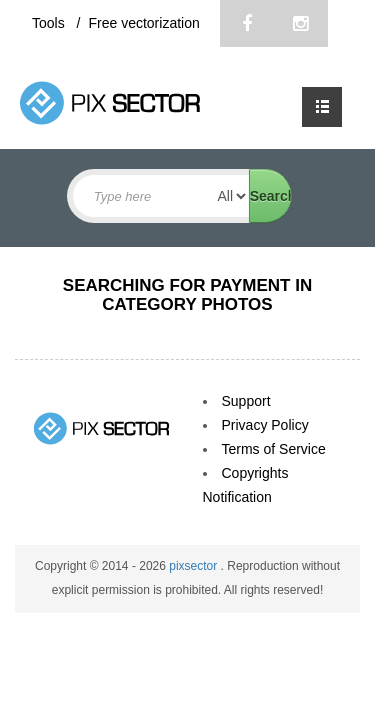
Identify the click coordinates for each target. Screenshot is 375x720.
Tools (50, 23)
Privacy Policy (265, 425)
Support (246, 401)
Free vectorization (143, 23)
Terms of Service (274, 449)
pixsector (194, 566)
